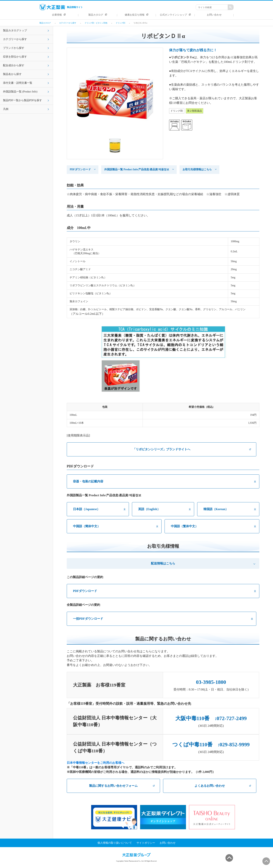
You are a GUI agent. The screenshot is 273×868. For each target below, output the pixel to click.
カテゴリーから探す (15, 39)
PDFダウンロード (80, 169)
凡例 (6, 109)
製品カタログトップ (15, 30)
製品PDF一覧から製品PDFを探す (22, 100)
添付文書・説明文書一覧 (18, 83)
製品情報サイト (61, 7)
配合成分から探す (14, 65)
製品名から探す (12, 74)
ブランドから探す (14, 48)
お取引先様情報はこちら (197, 169)
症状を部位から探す (15, 57)
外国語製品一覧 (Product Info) (20, 92)
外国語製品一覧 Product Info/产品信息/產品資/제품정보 (137, 169)
